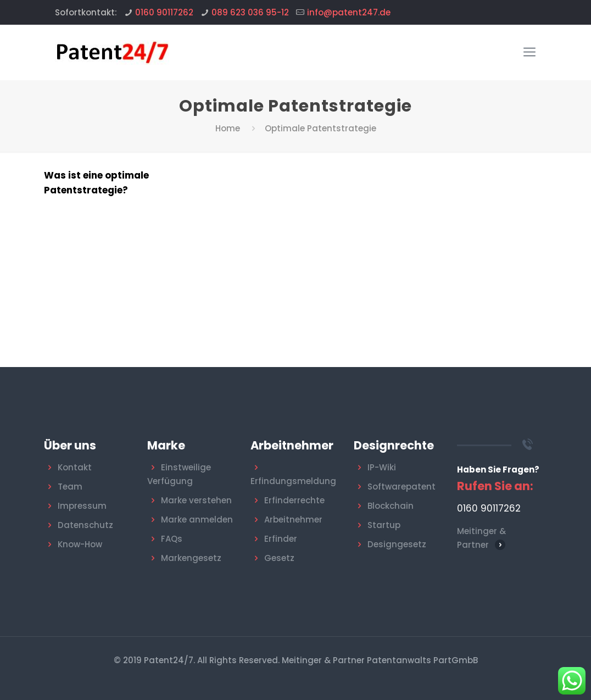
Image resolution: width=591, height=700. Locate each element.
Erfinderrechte (294, 500)
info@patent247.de (349, 12)
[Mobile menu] (529, 52)
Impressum (82, 506)
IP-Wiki (382, 467)
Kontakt (75, 467)
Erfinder (281, 539)
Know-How (80, 544)
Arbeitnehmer (293, 520)
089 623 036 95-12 (250, 12)
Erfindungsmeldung (293, 481)
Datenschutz (85, 525)
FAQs (172, 539)
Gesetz (279, 558)
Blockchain (391, 506)
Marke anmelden (197, 520)
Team (70, 487)
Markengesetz (191, 558)
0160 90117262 (164, 12)
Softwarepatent (402, 487)
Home (228, 128)
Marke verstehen (196, 500)
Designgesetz (397, 544)
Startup (384, 525)
